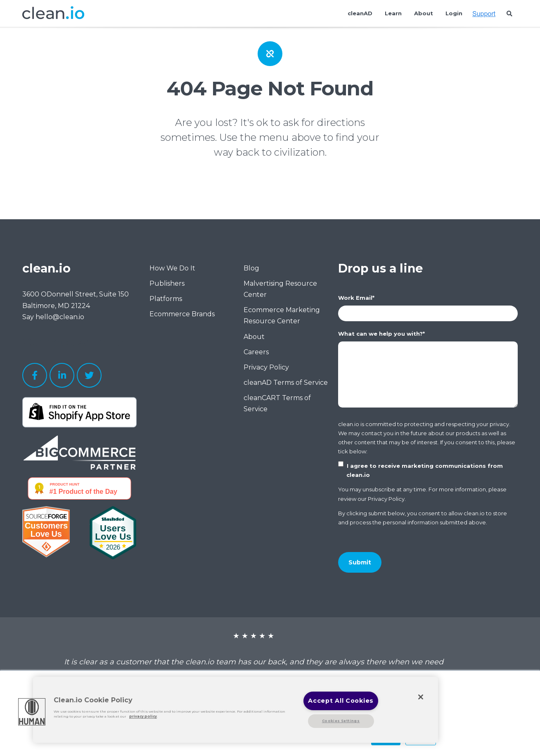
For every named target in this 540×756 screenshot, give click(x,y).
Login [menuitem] (454, 13)
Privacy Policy (386, 499)
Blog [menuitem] (251, 268)
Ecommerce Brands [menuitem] (182, 314)
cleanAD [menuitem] (360, 13)
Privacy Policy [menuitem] (266, 367)
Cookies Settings (341, 721)
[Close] (421, 697)
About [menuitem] (424, 13)
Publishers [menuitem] (167, 283)
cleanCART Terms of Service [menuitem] (277, 403)
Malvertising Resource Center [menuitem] (280, 289)
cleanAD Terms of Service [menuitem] (286, 383)
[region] (236, 710)
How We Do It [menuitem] (172, 268)
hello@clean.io (60, 317)
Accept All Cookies (341, 701)
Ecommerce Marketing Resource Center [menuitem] (282, 315)
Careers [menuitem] (256, 352)
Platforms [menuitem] (166, 299)
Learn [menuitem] (393, 13)
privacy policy (143, 717)
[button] (32, 712)
